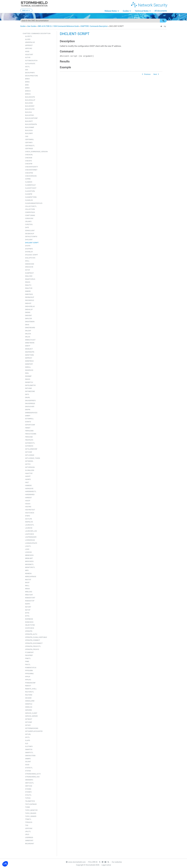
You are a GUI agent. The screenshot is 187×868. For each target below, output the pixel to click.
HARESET (29, 498)
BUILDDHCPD (30, 97)
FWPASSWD (29, 431)
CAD (27, 136)
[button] (163, 21)
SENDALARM (30, 701)
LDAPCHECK (30, 534)
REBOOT (28, 686)
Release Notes (111, 11)
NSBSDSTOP (30, 601)
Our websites (117, 862)
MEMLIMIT (29, 558)
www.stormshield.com (76, 862)
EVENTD (28, 422)
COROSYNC (29, 218)
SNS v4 (26, 10)
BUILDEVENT (30, 106)
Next (155, 75)
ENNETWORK (30, 343)
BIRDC (27, 88)
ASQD (27, 51)
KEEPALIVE (29, 522)
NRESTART (29, 595)
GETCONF (29, 452)
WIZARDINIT (30, 844)
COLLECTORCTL (31, 206)
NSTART (28, 607)
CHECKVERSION (31, 176)
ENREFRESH (29, 361)
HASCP (28, 501)
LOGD (27, 549)
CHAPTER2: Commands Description (94, 26)
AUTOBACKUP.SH (31, 61)
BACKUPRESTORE (31, 76)
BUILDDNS (29, 103)
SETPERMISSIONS (32, 728)
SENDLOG (29, 707)
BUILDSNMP (30, 127)
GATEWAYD (29, 446)
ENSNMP (28, 376)
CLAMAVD (29, 182)
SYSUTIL (28, 795)
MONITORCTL (30, 567)
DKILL (27, 261)
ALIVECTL (29, 36)
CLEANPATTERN (31, 197)
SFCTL (27, 737)
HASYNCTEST (30, 510)
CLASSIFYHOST (31, 188)
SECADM (28, 698)
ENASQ (28, 282)
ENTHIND (29, 388)
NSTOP (28, 610)
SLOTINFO (29, 746)
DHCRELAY (29, 252)
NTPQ (27, 616)
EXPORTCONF (30, 425)
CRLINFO (28, 221)
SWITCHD (29, 786)
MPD (27, 570)
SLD (27, 743)
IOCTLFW (28, 519)
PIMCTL (28, 658)
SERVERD (29, 710)
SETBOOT (29, 719)
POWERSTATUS (31, 668)
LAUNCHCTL (30, 525)
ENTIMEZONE (30, 391)
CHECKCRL (29, 155)
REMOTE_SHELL (31, 689)
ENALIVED (29, 276)
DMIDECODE (30, 264)
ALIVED (28, 39)
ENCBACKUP (30, 297)
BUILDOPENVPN (31, 124)
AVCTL (27, 67)
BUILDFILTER (30, 109)
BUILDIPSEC (30, 115)
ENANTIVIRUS (30, 279)
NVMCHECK (29, 622)
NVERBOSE (29, 619)
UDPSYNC (29, 828)
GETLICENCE (30, 455)
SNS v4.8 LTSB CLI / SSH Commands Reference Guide (58, 26)
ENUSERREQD (30, 403)
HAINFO (28, 479)
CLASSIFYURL (30, 191)
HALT (27, 482)
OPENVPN (29, 631)
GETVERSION (30, 467)
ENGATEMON (30, 322)
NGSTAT (28, 580)
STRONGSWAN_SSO (32, 777)
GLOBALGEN (30, 470)
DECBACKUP (30, 234)
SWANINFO (29, 780)
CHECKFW (29, 164)
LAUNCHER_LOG (31, 531)
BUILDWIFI (29, 133)
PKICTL (28, 665)
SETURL (28, 734)
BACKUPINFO (30, 73)
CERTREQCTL (30, 146)
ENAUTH (28, 285)
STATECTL (29, 768)
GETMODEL (29, 461)
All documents (161, 11)
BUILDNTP (29, 121)
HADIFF (28, 476)
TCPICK (28, 798)
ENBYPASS (29, 294)
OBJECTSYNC (30, 625)
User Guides (32, 26)
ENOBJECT (29, 349)
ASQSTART (29, 55)
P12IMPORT (29, 652)
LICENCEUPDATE (31, 543)
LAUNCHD (29, 528)
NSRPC (28, 604)
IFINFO (28, 516)
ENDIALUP (29, 309)
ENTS (27, 394)
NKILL (27, 586)
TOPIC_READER (31, 813)
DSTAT (28, 270)
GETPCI (28, 464)
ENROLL (28, 367)
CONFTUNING (30, 215)
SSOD (27, 765)
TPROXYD (29, 822)
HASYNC (28, 507)
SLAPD (28, 740)
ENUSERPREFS (30, 401)
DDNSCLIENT (30, 231)
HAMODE (28, 485)
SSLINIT (28, 762)
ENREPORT (29, 364)
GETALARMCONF (31, 449)
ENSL (27, 373)
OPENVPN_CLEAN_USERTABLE (36, 637)
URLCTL (28, 831)
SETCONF (29, 722)
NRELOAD (29, 592)
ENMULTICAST (30, 340)
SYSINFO (28, 792)
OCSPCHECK (30, 628)
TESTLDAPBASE (31, 804)
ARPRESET (29, 45)
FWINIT (28, 428)
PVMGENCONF (30, 683)
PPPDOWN (29, 671)
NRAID (27, 589)
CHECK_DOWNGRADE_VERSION (36, 152)
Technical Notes (142, 11)
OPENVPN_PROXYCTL (33, 646)
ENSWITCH (29, 382)
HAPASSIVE (29, 489)
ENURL (28, 397)
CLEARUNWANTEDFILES (34, 203)
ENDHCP (28, 303)
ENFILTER (29, 319)
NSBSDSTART (30, 598)
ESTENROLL (29, 419)
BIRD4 (27, 79)
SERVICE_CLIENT (31, 713)
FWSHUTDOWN (31, 434)
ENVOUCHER (30, 407)
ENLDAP (28, 331)
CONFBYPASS (30, 212)
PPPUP (28, 677)
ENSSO (28, 379)
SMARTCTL (29, 753)
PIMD (27, 661)
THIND (28, 807)
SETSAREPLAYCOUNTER (34, 731)
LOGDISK (28, 552)
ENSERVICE (29, 370)
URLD (27, 834)
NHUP (27, 583)
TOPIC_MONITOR (31, 810)
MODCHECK (29, 561)
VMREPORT (29, 841)
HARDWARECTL (31, 491)
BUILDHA (28, 112)
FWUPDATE (29, 440)
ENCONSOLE (30, 300)
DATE (27, 227)
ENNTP (28, 346)
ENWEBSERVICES (31, 413)
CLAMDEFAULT (30, 185)
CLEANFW (29, 194)
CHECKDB (29, 158)
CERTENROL (29, 139)
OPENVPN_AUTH (31, 634)
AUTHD (28, 57)
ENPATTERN (29, 355)
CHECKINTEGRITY (32, 167)
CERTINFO (29, 143)
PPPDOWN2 (29, 674)
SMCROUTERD (30, 756)
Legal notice (106, 865)
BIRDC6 (28, 94)
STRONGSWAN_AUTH (33, 774)
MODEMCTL (29, 564)
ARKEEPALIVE (30, 42)
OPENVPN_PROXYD (32, 649)
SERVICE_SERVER (31, 716)
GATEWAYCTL (30, 443)
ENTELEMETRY (30, 385)
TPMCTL (28, 819)
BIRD (27, 85)
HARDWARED (30, 495)
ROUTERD (29, 695)
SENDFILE (29, 704)
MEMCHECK (29, 555)
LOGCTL (28, 546)
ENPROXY (29, 358)
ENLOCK (28, 334)
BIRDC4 (28, 91)
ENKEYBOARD (30, 328)
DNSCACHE (29, 267)
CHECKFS (29, 161)
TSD (27, 825)
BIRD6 (27, 82)
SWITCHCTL (29, 783)
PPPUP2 (28, 680)
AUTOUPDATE (30, 64)
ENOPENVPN (30, 352)
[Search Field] (93, 21)
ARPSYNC (29, 48)
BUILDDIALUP (30, 100)
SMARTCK (29, 749)
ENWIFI (28, 416)
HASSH (28, 504)
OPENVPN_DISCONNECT (34, 643)
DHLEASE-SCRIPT (32, 255)
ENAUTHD (29, 288)
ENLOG (28, 337)
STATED (28, 771)
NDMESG (28, 573)
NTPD (27, 613)
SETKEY (28, 725)
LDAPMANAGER (31, 537)
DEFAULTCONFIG (31, 237)
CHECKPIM (29, 173)
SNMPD (28, 759)
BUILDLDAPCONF (31, 118)
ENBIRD (28, 291)
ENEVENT (29, 315)
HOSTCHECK (30, 513)
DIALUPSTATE (30, 258)
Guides (126, 11)
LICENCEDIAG (30, 540)
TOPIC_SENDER (31, 816)
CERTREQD (29, 149)
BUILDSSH (29, 130)
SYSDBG (28, 789)
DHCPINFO (29, 249)
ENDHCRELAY (30, 306)
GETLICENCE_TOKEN (33, 458)
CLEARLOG (29, 200)
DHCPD (28, 246)
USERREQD (29, 837)
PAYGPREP (29, 655)
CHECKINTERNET (31, 170)
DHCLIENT (29, 240)
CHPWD (28, 179)
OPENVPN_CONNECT (33, 640)
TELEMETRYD (30, 801)
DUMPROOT (29, 273)
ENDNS (28, 312)
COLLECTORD (30, 209)
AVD (27, 70)
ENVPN (28, 410)
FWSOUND (29, 437)
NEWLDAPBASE (31, 577)
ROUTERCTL (30, 692)
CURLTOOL (29, 224)
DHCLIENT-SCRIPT (32, 243)
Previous (147, 75)
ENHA (27, 325)
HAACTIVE (29, 473)
